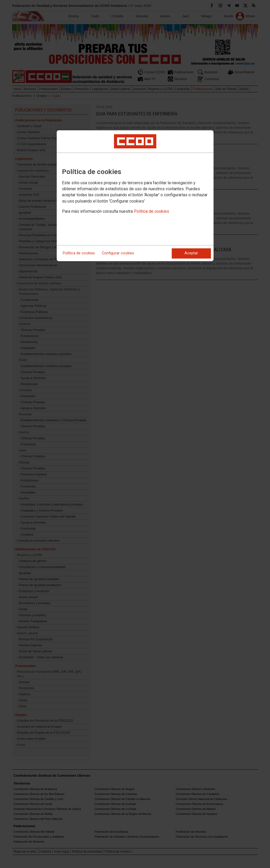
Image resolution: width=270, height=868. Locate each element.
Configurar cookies (118, 253)
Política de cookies (151, 211)
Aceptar (191, 253)
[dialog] (135, 196)
